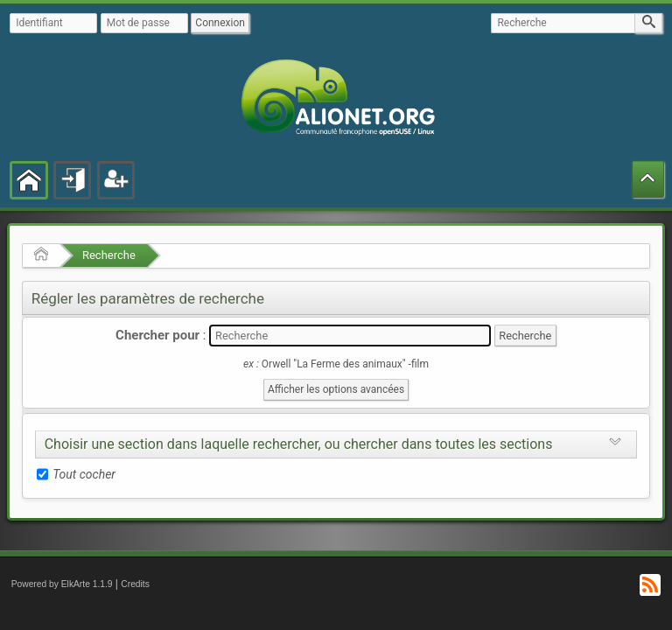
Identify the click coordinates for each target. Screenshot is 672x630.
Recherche (109, 255)
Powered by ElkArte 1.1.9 (62, 584)
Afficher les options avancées (336, 389)
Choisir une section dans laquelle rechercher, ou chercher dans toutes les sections (299, 444)
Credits (135, 584)
